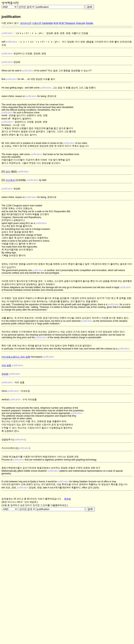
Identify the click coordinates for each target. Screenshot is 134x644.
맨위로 (68, 499)
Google (89, 23)
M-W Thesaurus (67, 23)
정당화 (5, 374)
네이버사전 (26, 23)
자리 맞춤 (6, 365)
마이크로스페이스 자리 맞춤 (16, 357)
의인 (8, 172)
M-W (56, 23)
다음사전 (37, 23)
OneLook (81, 23)
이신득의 (10, 180)
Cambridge (47, 23)
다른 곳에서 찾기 (10, 23)
